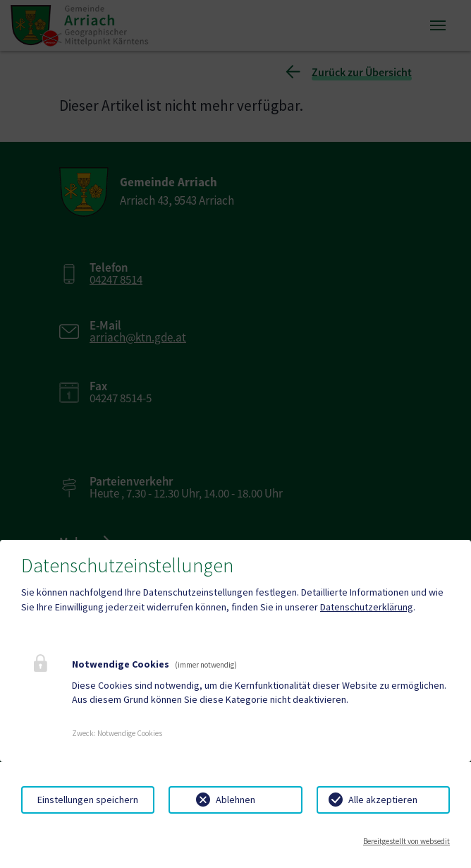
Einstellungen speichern (88, 800)
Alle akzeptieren (383, 800)
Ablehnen (235, 800)
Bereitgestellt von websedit (406, 841)
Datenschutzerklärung (367, 607)
